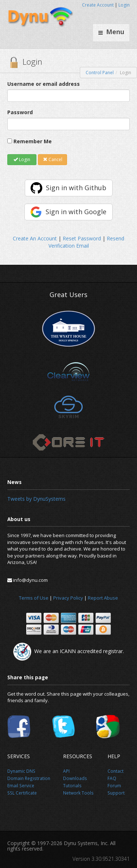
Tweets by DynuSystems (36, 499)
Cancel (53, 159)
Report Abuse (103, 598)
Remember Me (33, 141)
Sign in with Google (76, 212)
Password (20, 112)
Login (124, 5)
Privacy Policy (68, 598)
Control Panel (100, 73)
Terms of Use (34, 598)
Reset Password (82, 238)
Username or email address (44, 84)
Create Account (98, 5)
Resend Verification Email (87, 242)
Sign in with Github (76, 188)
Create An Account (35, 238)
